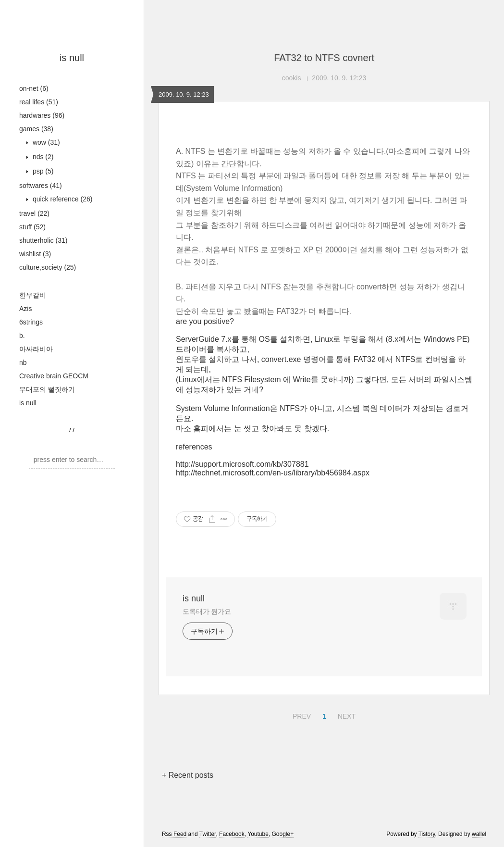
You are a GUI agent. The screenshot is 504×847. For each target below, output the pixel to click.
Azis (25, 309)
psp (42, 171)
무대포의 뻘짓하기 (47, 389)
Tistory (427, 834)
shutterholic (43, 240)
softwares (41, 186)
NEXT (345, 715)
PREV (301, 715)
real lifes (39, 102)
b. (22, 336)
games (36, 129)
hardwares (42, 115)
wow (45, 142)
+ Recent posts (188, 775)
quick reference (61, 199)
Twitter (208, 834)
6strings (31, 322)
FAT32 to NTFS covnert (324, 58)
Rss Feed (174, 834)
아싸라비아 (36, 349)
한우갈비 (33, 295)
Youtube (258, 834)
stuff (32, 227)
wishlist (35, 254)
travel (34, 213)
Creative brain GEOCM (54, 376)
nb (23, 362)
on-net (34, 88)
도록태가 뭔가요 (207, 611)
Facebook (232, 834)
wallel (479, 834)
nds (42, 157)
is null (72, 58)
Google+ (283, 834)
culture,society (48, 267)
